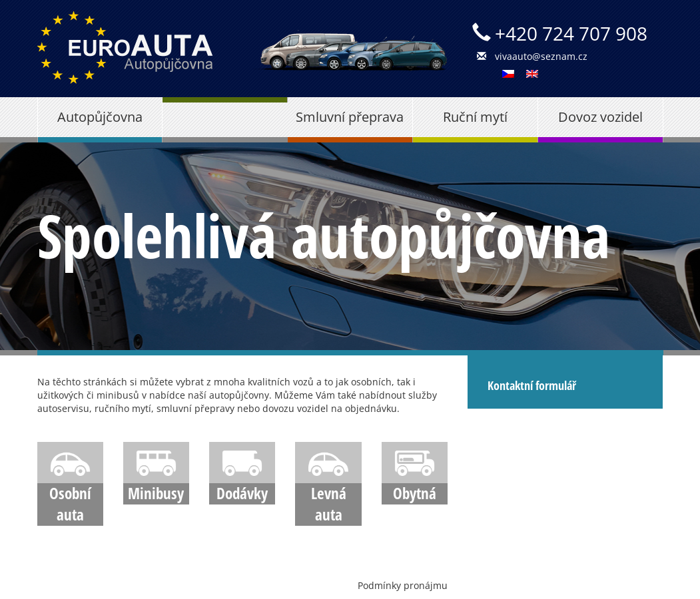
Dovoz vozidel (600, 117)
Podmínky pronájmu (403, 585)
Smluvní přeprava (350, 117)
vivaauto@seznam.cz (541, 56)
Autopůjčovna (100, 117)
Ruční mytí (475, 117)
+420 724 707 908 (571, 33)
